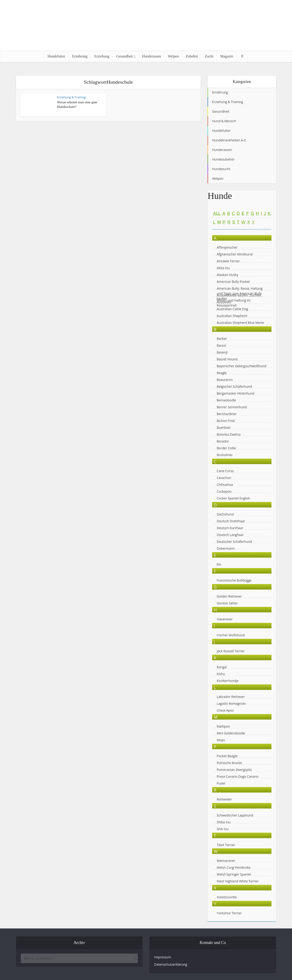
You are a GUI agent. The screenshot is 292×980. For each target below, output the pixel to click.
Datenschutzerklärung (171, 964)
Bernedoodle (226, 400)
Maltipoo (223, 726)
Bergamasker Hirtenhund (236, 393)
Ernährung (80, 56)
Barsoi (221, 345)
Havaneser (225, 619)
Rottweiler (224, 799)
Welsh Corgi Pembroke (234, 867)
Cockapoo (224, 491)
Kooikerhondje (228, 681)
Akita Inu (223, 268)
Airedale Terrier (228, 261)
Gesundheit (124, 56)
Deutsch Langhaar (230, 535)
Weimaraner (226, 861)
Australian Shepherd (232, 316)
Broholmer (225, 455)
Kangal (222, 667)
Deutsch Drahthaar (231, 521)
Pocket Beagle (227, 756)
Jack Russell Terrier (231, 651)
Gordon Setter (227, 603)
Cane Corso (225, 471)
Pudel (221, 783)
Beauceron (225, 380)
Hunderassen (152, 56)
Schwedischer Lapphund (235, 815)
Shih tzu (223, 829)
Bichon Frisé (226, 421)
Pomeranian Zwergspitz (234, 770)
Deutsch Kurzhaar (230, 528)
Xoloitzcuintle (227, 897)
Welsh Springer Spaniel (234, 874)
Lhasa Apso (225, 710)
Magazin (227, 56)
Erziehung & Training (71, 97)
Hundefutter (56, 56)
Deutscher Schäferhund (234, 542)
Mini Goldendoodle (231, 733)
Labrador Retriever (231, 697)
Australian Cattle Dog (232, 309)
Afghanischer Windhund (235, 254)
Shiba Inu (224, 822)
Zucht (209, 56)
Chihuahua (225, 485)
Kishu (221, 674)
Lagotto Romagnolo (231, 703)
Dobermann (226, 548)
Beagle (222, 373)
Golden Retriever (229, 596)
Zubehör (192, 56)
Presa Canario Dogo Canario (238, 776)
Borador (223, 441)
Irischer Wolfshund (231, 635)
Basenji (222, 352)
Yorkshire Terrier (229, 913)
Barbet (222, 339)
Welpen (173, 56)
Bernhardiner (227, 414)
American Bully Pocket (233, 282)
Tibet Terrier (226, 845)
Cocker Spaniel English (233, 498)
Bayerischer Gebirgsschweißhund (242, 366)
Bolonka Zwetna (229, 434)
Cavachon (224, 478)
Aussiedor (224, 302)
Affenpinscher (227, 247)
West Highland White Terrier (238, 881)
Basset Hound (227, 359)
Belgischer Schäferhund (234, 386)
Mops (221, 740)
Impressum (163, 957)
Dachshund (225, 514)
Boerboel (223, 428)
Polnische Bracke (229, 763)
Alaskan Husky (227, 275)
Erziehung (102, 56)
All (217, 213)
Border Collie (226, 448)
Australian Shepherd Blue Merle (240, 323)
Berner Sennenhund (232, 407)
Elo (219, 564)
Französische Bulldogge (234, 580)
